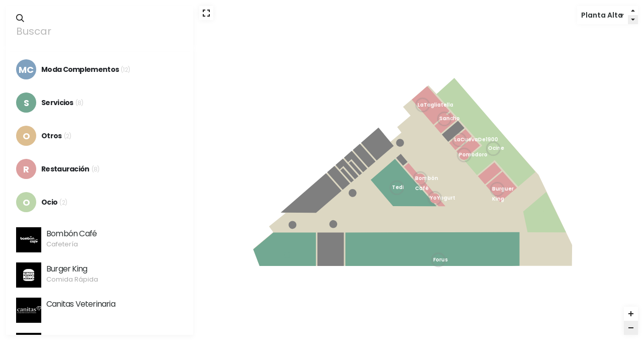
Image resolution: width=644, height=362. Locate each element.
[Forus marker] (438, 260)
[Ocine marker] (493, 149)
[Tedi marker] (396, 188)
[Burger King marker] (497, 189)
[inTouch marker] (287, 255)
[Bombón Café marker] (420, 178)
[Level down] (633, 20)
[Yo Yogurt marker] (435, 198)
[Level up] (633, 11)
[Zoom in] (631, 314)
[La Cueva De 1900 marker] (459, 140)
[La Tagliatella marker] (423, 105)
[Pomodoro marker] (464, 155)
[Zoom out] (631, 328)
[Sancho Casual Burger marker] (444, 119)
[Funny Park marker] (541, 213)
